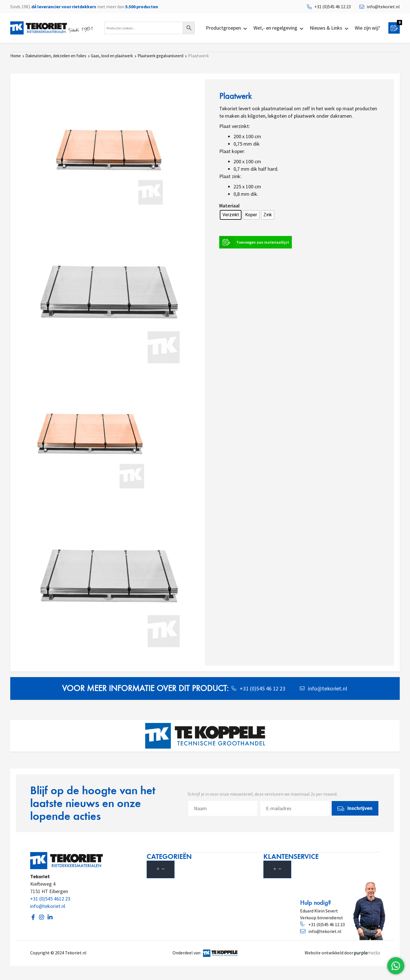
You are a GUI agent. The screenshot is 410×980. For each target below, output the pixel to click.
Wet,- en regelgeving (279, 28)
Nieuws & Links (329, 28)
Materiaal (229, 205)
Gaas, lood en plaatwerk (112, 55)
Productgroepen (227, 28)
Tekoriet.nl (77, 952)
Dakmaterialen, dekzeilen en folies (56, 55)
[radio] (231, 215)
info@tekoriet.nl (48, 906)
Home (16, 55)
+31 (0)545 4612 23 (50, 898)
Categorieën (172, 856)
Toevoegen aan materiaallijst (256, 242)
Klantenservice (294, 856)
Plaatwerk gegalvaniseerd (160, 55)
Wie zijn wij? (367, 28)
